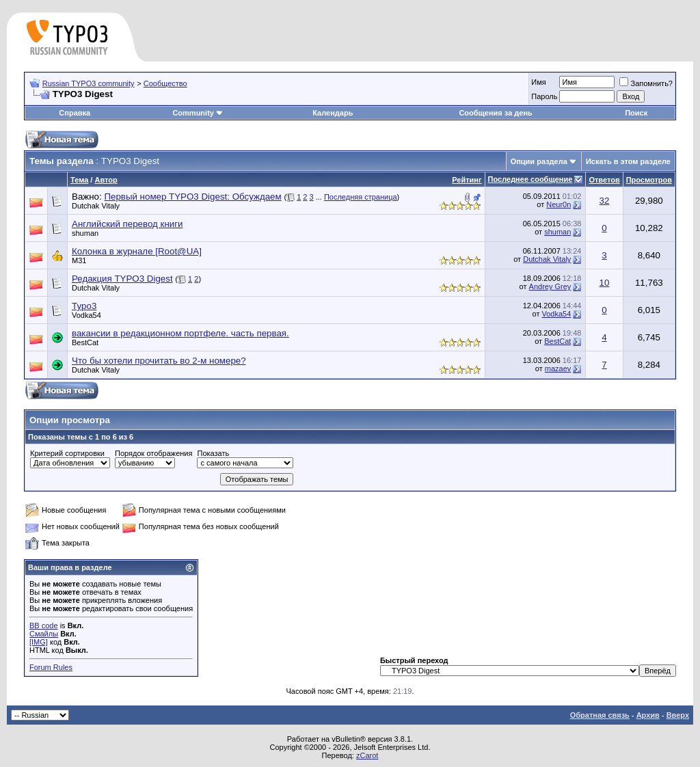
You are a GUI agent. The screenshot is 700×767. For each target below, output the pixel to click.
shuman (85, 233)
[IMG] (39, 642)
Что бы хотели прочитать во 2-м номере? (159, 361)
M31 (79, 260)
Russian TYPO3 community (89, 83)
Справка (75, 113)
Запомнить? (646, 83)
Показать (213, 453)
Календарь (333, 113)
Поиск (636, 113)
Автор (106, 180)
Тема (79, 180)
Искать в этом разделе (628, 161)
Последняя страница (361, 197)
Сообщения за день (495, 113)
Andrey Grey (550, 286)
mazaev (558, 368)
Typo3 (84, 306)
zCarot (367, 755)
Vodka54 (86, 315)
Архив (648, 715)
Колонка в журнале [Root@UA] (137, 251)
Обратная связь (600, 715)
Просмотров (649, 180)
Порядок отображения (153, 453)
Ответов (604, 180)
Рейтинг (467, 180)
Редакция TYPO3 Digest (122, 279)
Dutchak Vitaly (96, 206)
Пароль (544, 96)
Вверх (678, 715)
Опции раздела (539, 161)
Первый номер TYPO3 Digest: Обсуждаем (192, 197)
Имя (538, 82)
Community (198, 113)
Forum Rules (51, 667)
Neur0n (558, 204)
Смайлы (44, 634)
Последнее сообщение (530, 179)
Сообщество (165, 83)
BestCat (85, 342)
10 (605, 283)
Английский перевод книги (127, 224)
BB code (44, 625)
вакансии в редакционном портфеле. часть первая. (180, 333)
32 (605, 201)
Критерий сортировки (67, 453)
